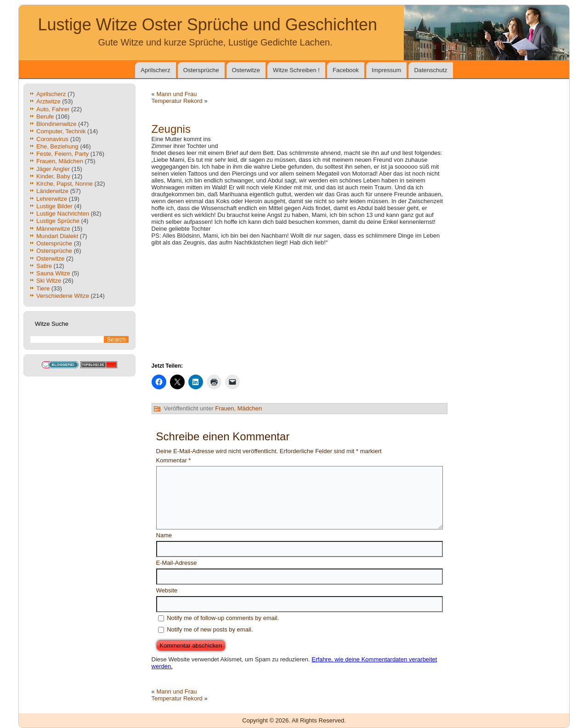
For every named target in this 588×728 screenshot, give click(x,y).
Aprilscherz (155, 70)
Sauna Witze (53, 273)
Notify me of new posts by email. (210, 629)
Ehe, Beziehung (57, 146)
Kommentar (174, 460)
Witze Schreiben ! (296, 70)
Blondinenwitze (56, 124)
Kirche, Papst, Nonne (65, 184)
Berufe (45, 117)
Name (164, 535)
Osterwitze (246, 70)
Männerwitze (53, 229)
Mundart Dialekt (57, 236)
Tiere (43, 288)
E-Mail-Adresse (177, 563)
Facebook (346, 70)
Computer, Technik (61, 131)
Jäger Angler (53, 169)
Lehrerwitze (52, 199)
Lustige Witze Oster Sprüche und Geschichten (208, 25)
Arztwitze (48, 101)
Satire (44, 266)
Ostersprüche (201, 70)
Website (167, 590)
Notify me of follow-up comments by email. (223, 618)
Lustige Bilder (54, 206)
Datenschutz (430, 70)
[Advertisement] (340, 139)
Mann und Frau (176, 94)
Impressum (386, 70)
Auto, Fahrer (53, 109)
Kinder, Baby (53, 176)
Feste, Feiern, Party (62, 154)
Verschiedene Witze (63, 296)
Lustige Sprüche (58, 221)
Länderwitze (52, 191)
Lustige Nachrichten (63, 213)
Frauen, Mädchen (60, 161)
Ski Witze (49, 281)
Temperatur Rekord (177, 101)
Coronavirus (52, 139)
